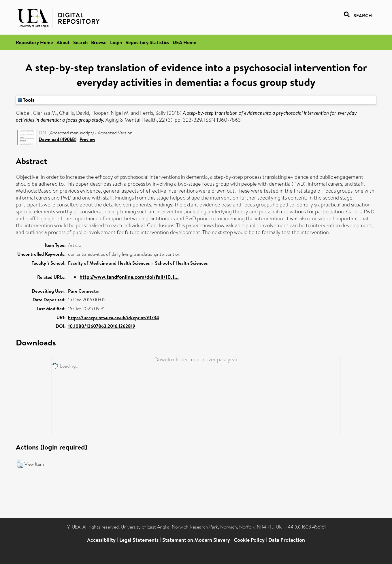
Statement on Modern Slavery (196, 540)
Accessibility (101, 540)
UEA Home (184, 42)
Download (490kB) (58, 139)
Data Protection (287, 540)
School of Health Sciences (181, 263)
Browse (99, 42)
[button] (20, 464)
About (63, 42)
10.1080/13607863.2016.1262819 (102, 326)
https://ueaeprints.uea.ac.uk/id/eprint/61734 (114, 317)
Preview (87, 139)
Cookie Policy (249, 540)
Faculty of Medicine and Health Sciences (109, 263)
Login (116, 42)
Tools (26, 100)
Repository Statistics (147, 42)
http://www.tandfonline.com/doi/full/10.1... (129, 277)
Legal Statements (139, 540)
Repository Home (34, 42)
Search (80, 42)
